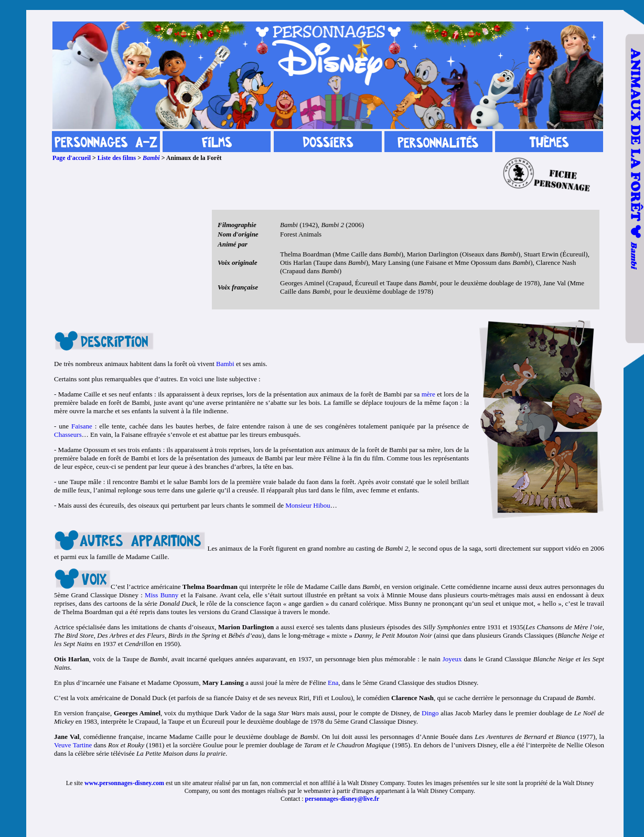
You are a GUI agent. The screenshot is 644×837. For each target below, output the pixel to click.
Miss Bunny (162, 595)
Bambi (151, 158)
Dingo (430, 713)
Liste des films (117, 158)
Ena (333, 683)
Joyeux (452, 659)
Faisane (82, 426)
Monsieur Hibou (308, 505)
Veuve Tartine (73, 745)
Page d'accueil (72, 158)
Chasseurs (68, 434)
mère (428, 394)
